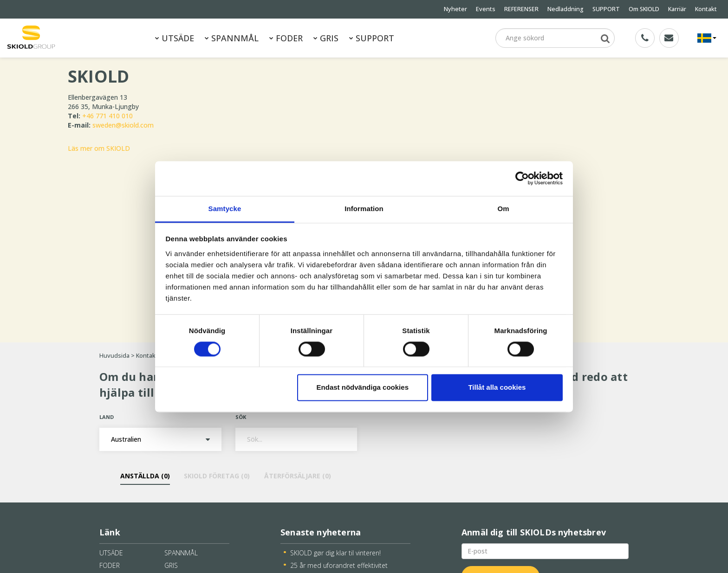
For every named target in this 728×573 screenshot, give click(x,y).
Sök (241, 417)
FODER (286, 38)
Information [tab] (364, 209)
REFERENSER (521, 9)
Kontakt (706, 9)
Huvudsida (114, 356)
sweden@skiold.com (123, 125)
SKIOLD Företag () (217, 476)
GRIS (326, 38)
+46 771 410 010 (107, 116)
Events (486, 9)
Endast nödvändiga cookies (363, 388)
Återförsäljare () (297, 476)
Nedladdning (565, 9)
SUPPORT (606, 9)
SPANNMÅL (232, 38)
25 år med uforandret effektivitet (339, 565)
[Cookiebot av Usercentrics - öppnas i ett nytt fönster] (522, 178)
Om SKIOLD (644, 9)
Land (107, 417)
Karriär (677, 9)
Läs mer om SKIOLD (99, 148)
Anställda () (145, 476)
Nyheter (455, 9)
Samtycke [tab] (225, 209)
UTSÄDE (175, 38)
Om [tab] (503, 209)
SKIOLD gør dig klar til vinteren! (335, 553)
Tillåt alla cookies (497, 388)
